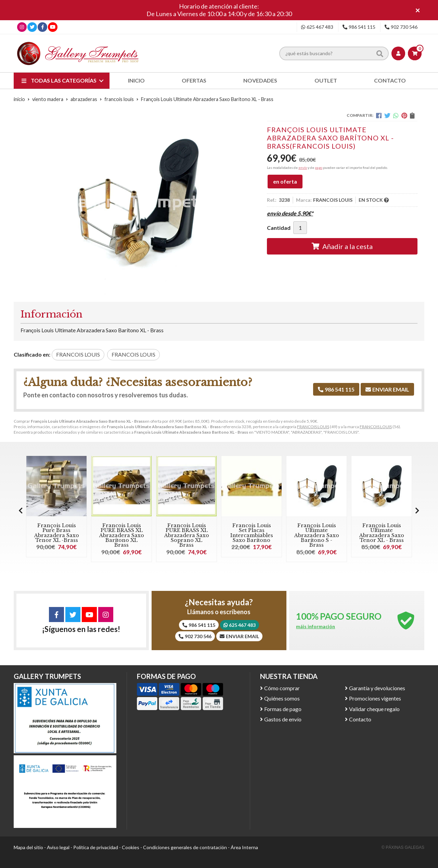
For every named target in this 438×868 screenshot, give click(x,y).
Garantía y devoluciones (377, 688)
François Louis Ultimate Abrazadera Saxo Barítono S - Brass (317, 535)
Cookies (131, 847)
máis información (315, 627)
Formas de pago (283, 709)
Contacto (360, 719)
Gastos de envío (283, 719)
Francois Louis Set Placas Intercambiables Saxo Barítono (252, 533)
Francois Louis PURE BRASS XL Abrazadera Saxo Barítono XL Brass (122, 535)
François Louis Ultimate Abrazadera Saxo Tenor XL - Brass (382, 533)
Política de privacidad (96, 847)
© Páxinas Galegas (403, 847)
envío (303, 168)
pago (319, 168)
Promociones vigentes (375, 698)
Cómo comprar (282, 688)
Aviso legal (58, 847)
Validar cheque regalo (374, 709)
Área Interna (244, 847)
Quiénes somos (282, 698)
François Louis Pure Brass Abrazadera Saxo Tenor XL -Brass (57, 533)
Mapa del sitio (28, 847)
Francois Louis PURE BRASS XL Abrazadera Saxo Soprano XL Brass (187, 535)
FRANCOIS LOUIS (313, 427)
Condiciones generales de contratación (185, 847)
